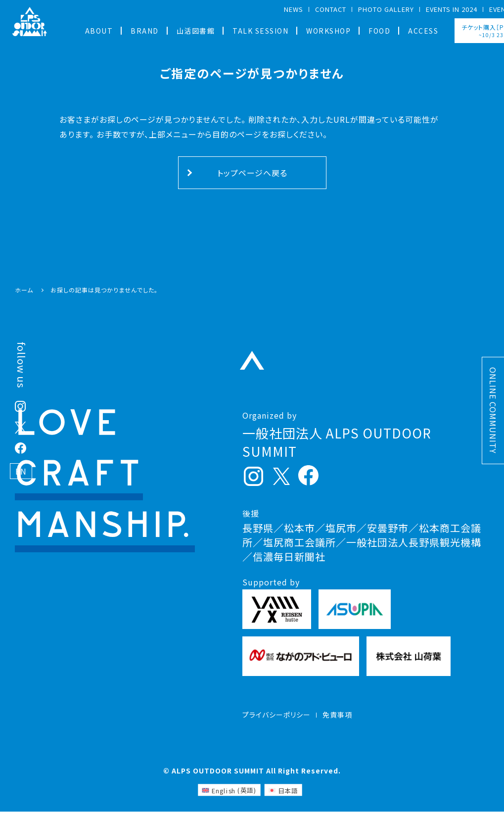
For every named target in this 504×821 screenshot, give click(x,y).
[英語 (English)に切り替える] (229, 799)
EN (21, 471)
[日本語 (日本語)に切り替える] (283, 799)
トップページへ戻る (252, 173)
